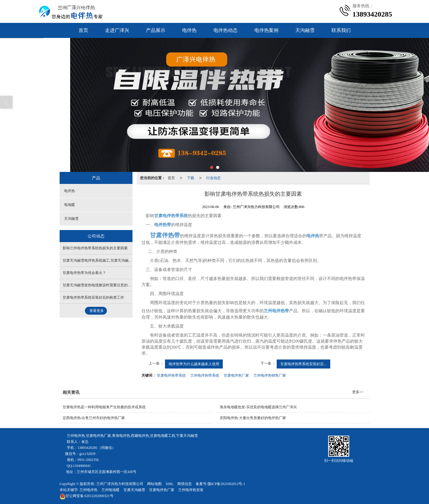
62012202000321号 (87, 496)
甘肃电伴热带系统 (171, 375)
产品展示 (156, 30)
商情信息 (185, 484)
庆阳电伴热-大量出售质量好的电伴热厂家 (253, 418)
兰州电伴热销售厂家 (270, 375)
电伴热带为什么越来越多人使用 (194, 364)
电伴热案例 (266, 30)
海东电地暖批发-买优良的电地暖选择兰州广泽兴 (258, 407)
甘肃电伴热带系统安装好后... (303, 364)
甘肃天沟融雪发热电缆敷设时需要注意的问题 (99, 285)
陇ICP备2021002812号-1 (227, 484)
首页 (83, 30)
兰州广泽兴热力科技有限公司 (120, 484)
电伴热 (189, 30)
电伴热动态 (225, 30)
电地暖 (70, 205)
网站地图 (154, 484)
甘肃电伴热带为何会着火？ (84, 273)
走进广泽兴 (117, 30)
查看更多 (97, 311)
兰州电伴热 (89, 490)
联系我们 (341, 30)
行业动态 (213, 178)
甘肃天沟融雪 (134, 490)
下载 (191, 178)
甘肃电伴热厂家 (236, 375)
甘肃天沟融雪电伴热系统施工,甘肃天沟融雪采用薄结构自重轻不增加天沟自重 (124, 260)
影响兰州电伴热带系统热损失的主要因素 (95, 248)
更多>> (358, 392)
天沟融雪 (305, 30)
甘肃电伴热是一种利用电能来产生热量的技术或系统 (104, 407)
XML (170, 484)
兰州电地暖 (110, 490)
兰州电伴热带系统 (205, 375)
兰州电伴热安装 (191, 490)
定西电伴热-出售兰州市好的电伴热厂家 (94, 418)
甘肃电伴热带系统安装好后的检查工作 (93, 297)
